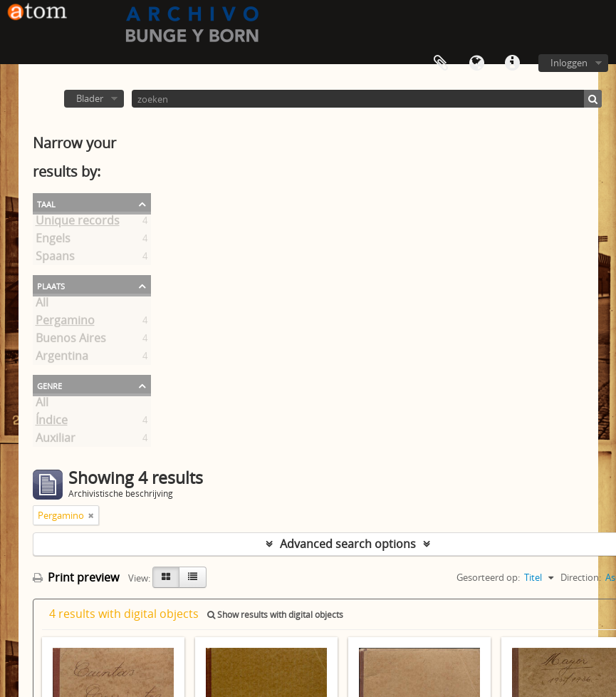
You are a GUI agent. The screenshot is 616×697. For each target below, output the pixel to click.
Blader (90, 98)
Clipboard (441, 63)
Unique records (78, 223)
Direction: (581, 577)
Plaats (51, 285)
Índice (52, 423)
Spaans (55, 259)
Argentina (62, 358)
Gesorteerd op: (488, 577)
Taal (476, 63)
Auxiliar (56, 440)
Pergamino (65, 323)
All (42, 305)
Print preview (76, 577)
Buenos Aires (71, 341)
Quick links (512, 63)
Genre (49, 385)
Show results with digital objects (275, 615)
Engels (53, 241)
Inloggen (569, 63)
